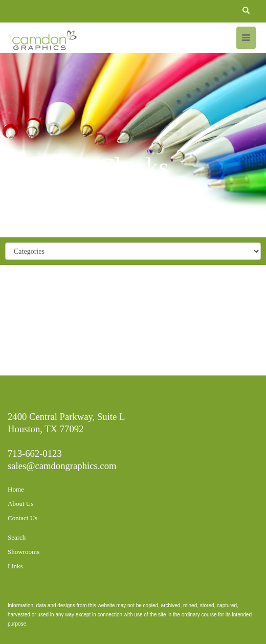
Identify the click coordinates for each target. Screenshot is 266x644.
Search (17, 537)
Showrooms (24, 552)
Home (16, 489)
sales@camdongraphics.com (62, 466)
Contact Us (23, 518)
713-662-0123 (35, 453)
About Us (20, 504)
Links (15, 566)
